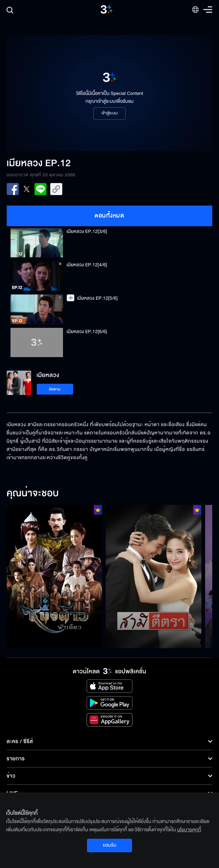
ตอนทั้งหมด (109, 216)
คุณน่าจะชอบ (33, 494)
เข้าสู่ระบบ (109, 113)
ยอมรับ (109, 845)
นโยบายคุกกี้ (189, 830)
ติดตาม (55, 389)
